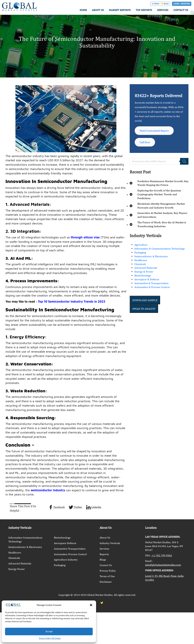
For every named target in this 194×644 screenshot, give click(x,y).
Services (104, 549)
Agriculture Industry (66, 560)
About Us (105, 538)
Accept (49, 631)
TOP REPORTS (144, 10)
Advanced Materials (146, 268)
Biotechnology (143, 275)
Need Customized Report (154, 131)
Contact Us (106, 565)
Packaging (140, 252)
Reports (104, 554)
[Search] (184, 161)
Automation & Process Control (152, 287)
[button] (91, 605)
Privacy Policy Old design (50, 638)
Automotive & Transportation (151, 283)
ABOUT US (98, 10)
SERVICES (163, 10)
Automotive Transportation (70, 549)
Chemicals (140, 264)
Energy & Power (144, 272)
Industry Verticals (110, 543)
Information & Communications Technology (160, 249)
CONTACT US (181, 10)
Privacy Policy (108, 571)
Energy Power (17, 569)
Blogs (103, 560)
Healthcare (141, 260)
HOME (83, 10)
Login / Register (182, 4)
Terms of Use (107, 576)
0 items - (160, 4)
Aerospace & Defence (147, 279)
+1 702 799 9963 (162, 555)
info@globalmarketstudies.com (163, 565)
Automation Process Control (70, 554)
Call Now (145, 142)
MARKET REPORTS (120, 10)
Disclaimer (106, 582)
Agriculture (141, 245)
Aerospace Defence (65, 543)
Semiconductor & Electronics (151, 256)
